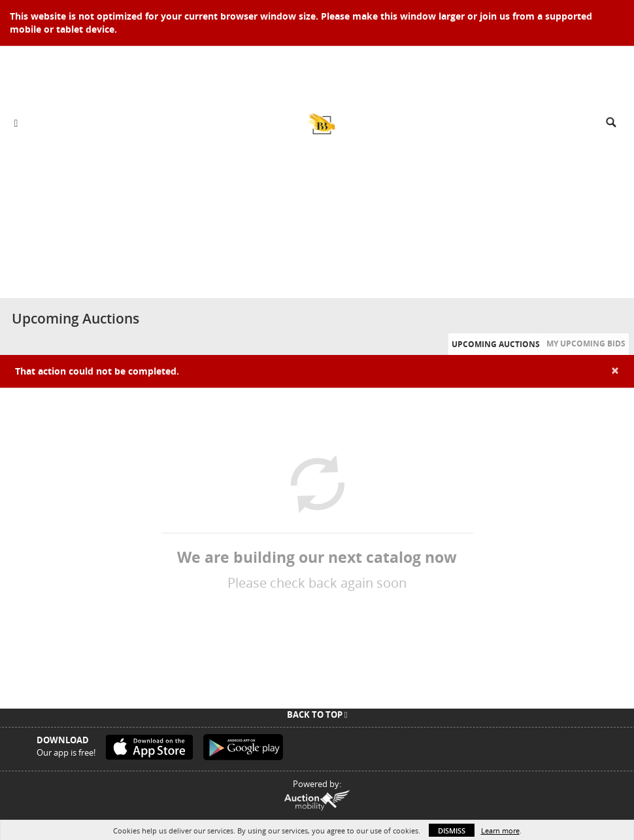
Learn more (500, 831)
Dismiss (452, 831)
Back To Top (317, 714)
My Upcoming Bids (586, 344)
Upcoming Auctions (496, 344)
